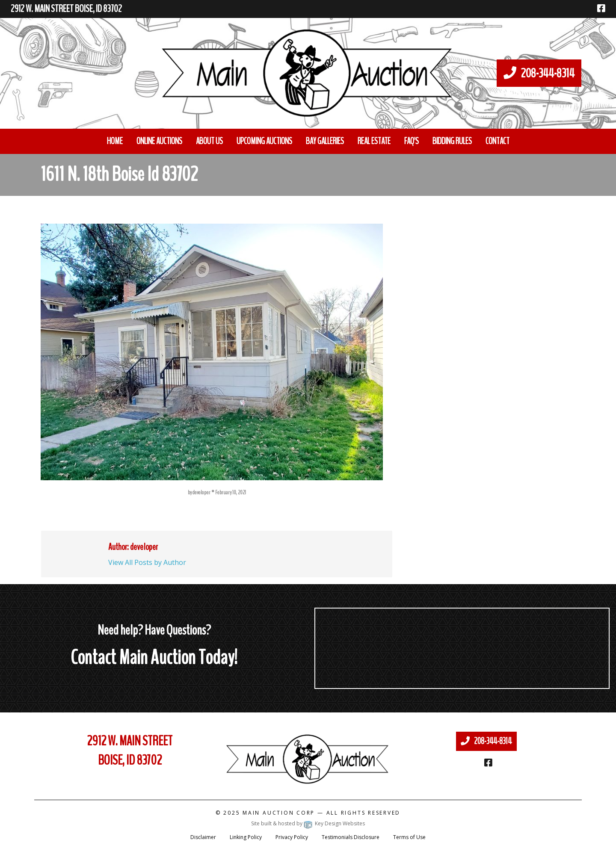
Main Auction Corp (279, 813)
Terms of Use (409, 837)
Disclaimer (203, 837)
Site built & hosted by (308, 823)
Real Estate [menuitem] (374, 141)
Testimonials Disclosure (351, 837)
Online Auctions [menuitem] (159, 141)
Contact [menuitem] (498, 141)
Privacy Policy (292, 837)
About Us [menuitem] (209, 141)
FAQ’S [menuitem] (412, 141)
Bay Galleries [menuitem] (325, 141)
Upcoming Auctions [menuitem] (264, 141)
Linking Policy (246, 837)
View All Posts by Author (147, 562)
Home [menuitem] (115, 141)
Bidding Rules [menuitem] (452, 141)
